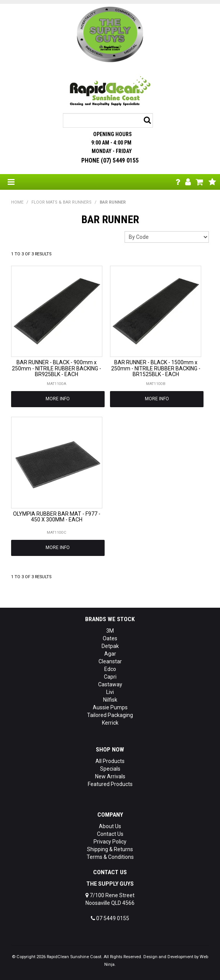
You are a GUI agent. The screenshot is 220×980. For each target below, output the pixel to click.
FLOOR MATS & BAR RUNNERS (62, 202)
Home (17, 202)
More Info (58, 399)
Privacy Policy (110, 842)
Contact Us (110, 834)
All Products (110, 761)
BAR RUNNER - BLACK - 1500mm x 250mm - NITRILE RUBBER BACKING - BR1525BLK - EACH (156, 368)
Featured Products (110, 784)
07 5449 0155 (110, 918)
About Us (110, 826)
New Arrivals (110, 776)
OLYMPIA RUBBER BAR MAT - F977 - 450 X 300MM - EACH (57, 517)
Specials (110, 769)
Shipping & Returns (110, 849)
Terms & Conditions (110, 857)
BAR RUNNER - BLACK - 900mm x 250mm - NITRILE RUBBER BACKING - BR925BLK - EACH (57, 368)
